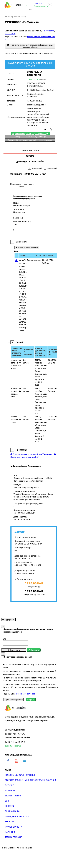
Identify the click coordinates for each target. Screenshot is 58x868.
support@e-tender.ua (13, 747)
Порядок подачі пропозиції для (31, 454)
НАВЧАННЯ (10, 791)
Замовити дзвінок (41, 6)
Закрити (31, 700)
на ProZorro (48, 31)
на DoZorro (10, 33)
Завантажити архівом (27, 248)
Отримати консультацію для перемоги (30, 134)
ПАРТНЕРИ (10, 833)
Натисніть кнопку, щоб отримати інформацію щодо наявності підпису (30, 46)
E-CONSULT (10, 786)
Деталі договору (24, 579)
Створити (34, 651)
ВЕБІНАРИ (10, 823)
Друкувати (8, 619)
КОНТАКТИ (10, 807)
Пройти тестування (14, 700)
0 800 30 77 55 (40, 3)
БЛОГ (7, 802)
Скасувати (14, 651)
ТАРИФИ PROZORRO (13, 838)
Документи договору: (25, 571)
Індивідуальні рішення (17, 817)
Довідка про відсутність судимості (30, 137)
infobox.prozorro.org (26, 695)
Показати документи (25, 573)
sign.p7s (23, 260)
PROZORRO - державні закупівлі (20, 776)
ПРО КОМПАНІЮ (12, 812)
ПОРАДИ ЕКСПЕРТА (14, 828)
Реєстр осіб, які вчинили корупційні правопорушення (30, 140)
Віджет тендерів (13, 797)
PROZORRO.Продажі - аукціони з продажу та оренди (30, 781)
